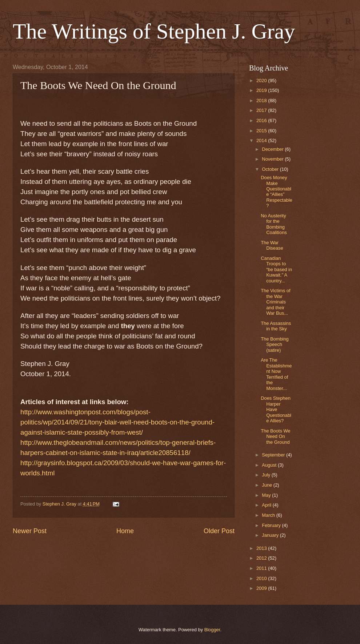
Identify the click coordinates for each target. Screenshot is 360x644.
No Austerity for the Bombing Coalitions (274, 224)
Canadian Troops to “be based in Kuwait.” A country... (276, 269)
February (272, 525)
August (270, 465)
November (273, 159)
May (267, 495)
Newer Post (30, 531)
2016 (262, 120)
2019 (262, 90)
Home (125, 531)
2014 (262, 140)
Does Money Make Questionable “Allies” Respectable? (277, 192)
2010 (262, 578)
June (268, 485)
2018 (262, 100)
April (267, 505)
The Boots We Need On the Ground (275, 436)
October (271, 169)
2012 (262, 558)
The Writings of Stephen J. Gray (154, 31)
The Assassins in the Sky (276, 326)
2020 (262, 80)
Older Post (219, 531)
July (267, 475)
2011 (262, 568)
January (271, 535)
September (274, 455)
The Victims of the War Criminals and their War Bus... (275, 302)
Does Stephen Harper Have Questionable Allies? (276, 409)
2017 (262, 110)
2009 (262, 588)
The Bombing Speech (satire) (275, 345)
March (269, 515)
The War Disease (272, 245)
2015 (262, 131)
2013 (262, 548)
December (273, 149)
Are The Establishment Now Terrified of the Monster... (276, 374)
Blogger (212, 630)
